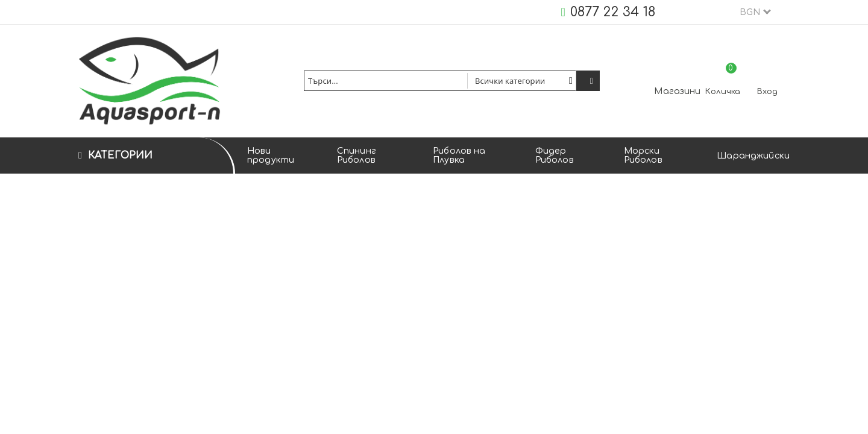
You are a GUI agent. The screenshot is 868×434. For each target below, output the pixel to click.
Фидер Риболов (555, 156)
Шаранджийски (753, 156)
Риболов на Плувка (459, 156)
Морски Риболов (643, 156)
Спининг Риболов (357, 156)
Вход (767, 92)
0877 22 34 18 (613, 12)
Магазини (677, 91)
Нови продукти (271, 156)
